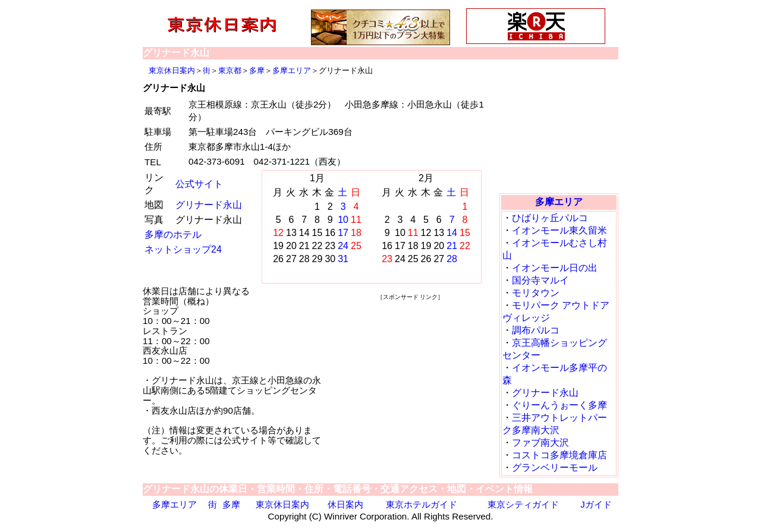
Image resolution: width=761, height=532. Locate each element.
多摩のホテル (173, 234)
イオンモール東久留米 (559, 230)
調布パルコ (536, 330)
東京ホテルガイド (422, 504)
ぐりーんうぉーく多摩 (559, 405)
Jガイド (596, 504)
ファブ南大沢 (540, 443)
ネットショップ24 (183, 249)
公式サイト (199, 184)
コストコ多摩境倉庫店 (559, 455)
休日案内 (345, 504)
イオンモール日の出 (555, 268)
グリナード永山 (209, 205)
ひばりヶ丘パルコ (550, 218)
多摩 (257, 70)
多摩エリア (292, 70)
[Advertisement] (410, 377)
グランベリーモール (555, 468)
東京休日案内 (172, 70)
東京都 (230, 70)
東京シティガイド (523, 504)
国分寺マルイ (540, 280)
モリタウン (536, 293)
